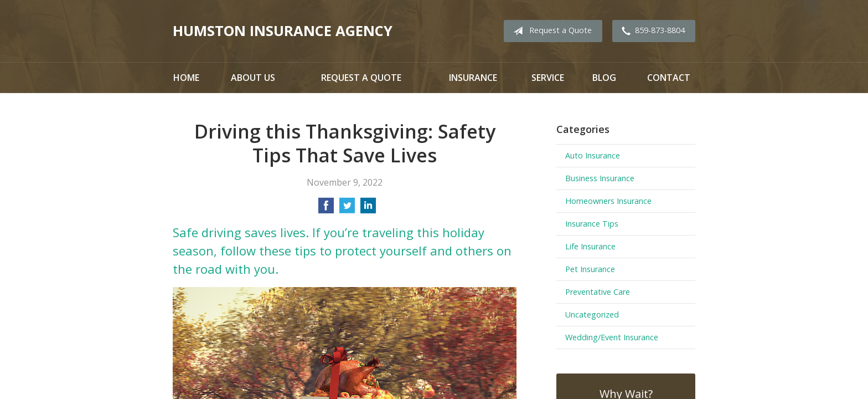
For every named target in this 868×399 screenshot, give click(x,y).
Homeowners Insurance (608, 201)
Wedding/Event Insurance (612, 337)
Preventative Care (598, 292)
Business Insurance (600, 178)
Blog (604, 78)
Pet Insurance (590, 269)
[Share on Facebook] (326, 209)
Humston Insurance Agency (283, 31)
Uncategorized (592, 314)
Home (186, 78)
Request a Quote (550, 31)
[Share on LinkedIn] (368, 209)
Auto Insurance (593, 155)
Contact (669, 78)
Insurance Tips (592, 224)
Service (548, 78)
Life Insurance (590, 246)
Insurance (473, 78)
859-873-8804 (651, 31)
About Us (253, 78)
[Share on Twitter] (347, 209)
